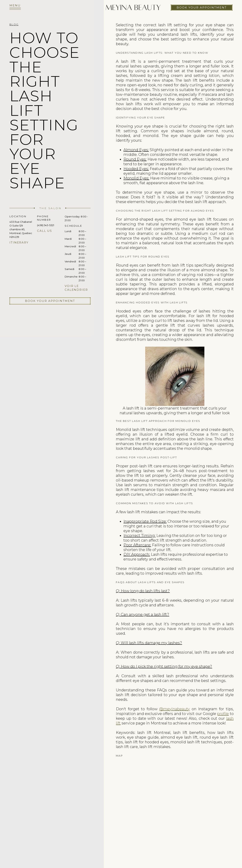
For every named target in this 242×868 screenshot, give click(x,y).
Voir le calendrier (76, 288)
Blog (14, 24)
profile (223, 714)
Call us (45, 231)
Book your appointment (202, 7)
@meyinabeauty (175, 709)
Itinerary (19, 242)
